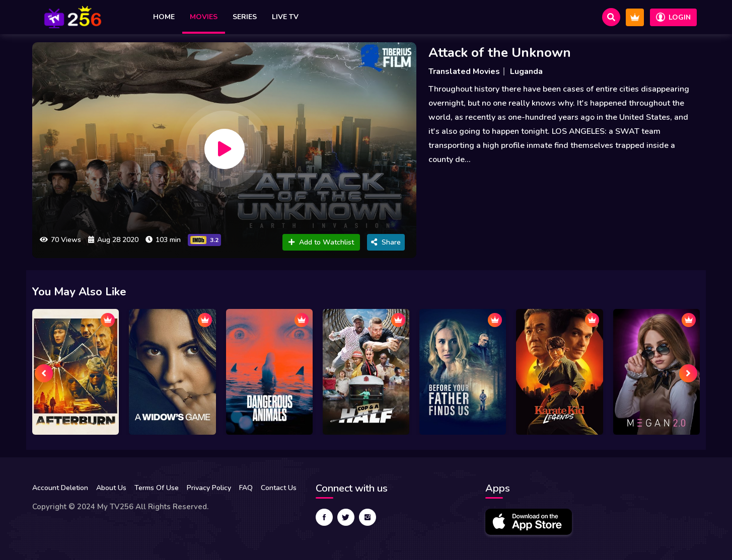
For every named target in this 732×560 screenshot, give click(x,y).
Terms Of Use (157, 488)
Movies (204, 17)
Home (164, 17)
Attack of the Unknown (500, 53)
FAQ (246, 488)
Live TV (285, 17)
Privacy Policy (209, 488)
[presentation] (44, 373)
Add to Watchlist (321, 242)
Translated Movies (464, 71)
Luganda (526, 71)
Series (245, 17)
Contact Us (279, 488)
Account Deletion (60, 488)
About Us (111, 488)
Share (386, 242)
